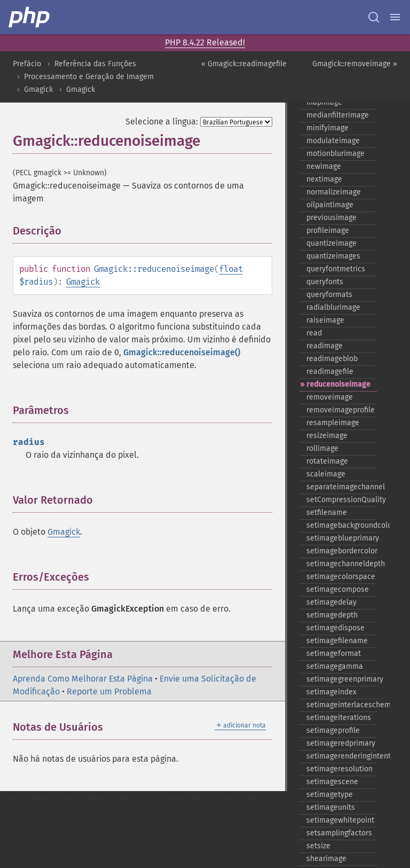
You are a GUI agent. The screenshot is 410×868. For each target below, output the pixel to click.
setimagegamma (335, 666)
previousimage (332, 218)
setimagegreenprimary (342, 679)
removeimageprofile (341, 410)
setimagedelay (332, 602)
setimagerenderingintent (342, 756)
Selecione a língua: (162, 122)
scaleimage (326, 474)
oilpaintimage (330, 205)
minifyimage (328, 128)
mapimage (324, 102)
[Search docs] (374, 17)
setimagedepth (332, 615)
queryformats (329, 295)
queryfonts (325, 282)
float (231, 269)
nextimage (324, 179)
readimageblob (332, 359)
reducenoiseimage (338, 384)
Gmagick (38, 89)
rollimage (322, 448)
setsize (318, 846)
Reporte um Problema (109, 691)
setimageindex (332, 692)
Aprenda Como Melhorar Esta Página (83, 679)
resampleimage (333, 423)
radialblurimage (333, 307)
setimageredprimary (341, 743)
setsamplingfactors (339, 833)
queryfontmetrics (336, 269)
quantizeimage (332, 243)
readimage (325, 346)
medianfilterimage (338, 115)
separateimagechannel (342, 487)
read (314, 333)
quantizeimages (333, 256)
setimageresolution (340, 769)
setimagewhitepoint (340, 820)
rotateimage (327, 461)
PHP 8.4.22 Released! (205, 42)
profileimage (328, 230)
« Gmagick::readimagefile (244, 64)
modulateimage (333, 141)
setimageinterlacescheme (342, 705)
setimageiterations (339, 718)
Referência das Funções (95, 64)
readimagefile (330, 372)
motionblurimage (336, 154)
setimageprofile (333, 730)
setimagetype (330, 795)
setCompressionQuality (342, 500)
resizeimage (327, 436)
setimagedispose (336, 628)
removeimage (330, 397)
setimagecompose (338, 589)
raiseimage (325, 320)
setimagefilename (337, 641)
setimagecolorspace (341, 577)
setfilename (327, 513)
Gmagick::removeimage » (355, 64)
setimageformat (334, 654)
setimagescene (332, 782)
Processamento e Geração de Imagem (89, 77)
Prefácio (27, 64)
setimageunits (331, 807)
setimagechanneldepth (342, 564)
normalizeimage (334, 192)
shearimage (326, 859)
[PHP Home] (30, 17)
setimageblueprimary (342, 538)
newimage (324, 166)
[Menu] (395, 17)
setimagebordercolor (342, 551)
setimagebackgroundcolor (342, 525)
